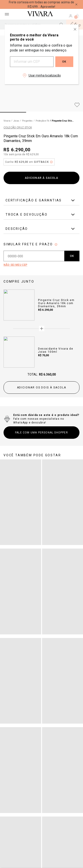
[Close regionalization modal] (75, 29)
